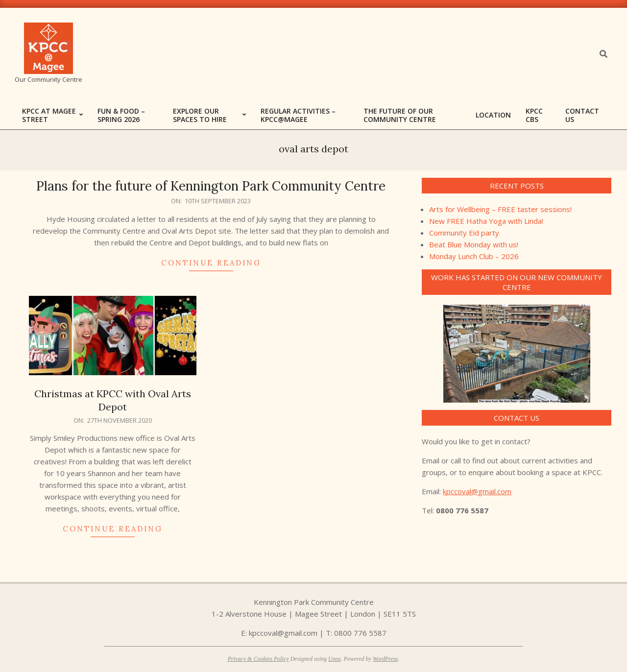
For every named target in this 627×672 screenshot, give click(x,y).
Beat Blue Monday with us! (474, 244)
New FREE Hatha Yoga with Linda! (486, 221)
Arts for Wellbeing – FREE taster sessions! (500, 209)
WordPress (385, 659)
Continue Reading (211, 263)
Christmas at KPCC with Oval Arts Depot (113, 400)
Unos (334, 659)
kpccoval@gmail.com (477, 491)
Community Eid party (464, 233)
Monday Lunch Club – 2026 (474, 256)
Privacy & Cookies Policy (258, 659)
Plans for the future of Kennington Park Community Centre (211, 186)
